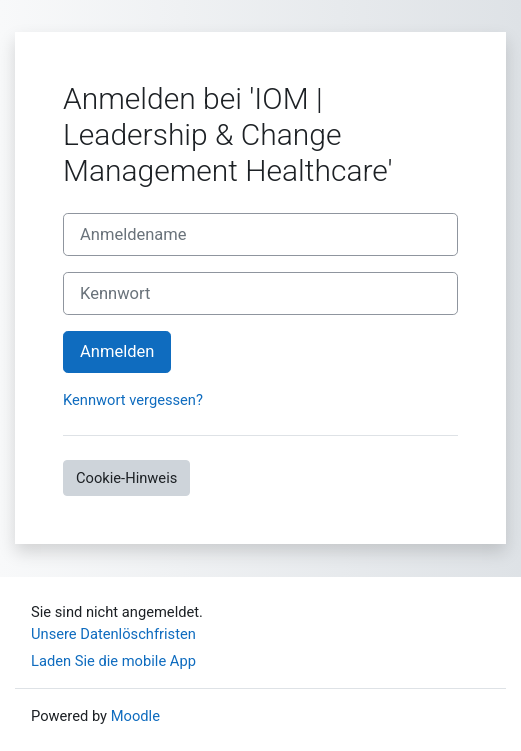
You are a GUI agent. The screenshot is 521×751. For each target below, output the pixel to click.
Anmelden (117, 351)
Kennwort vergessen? (133, 400)
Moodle (135, 716)
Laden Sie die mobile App (113, 661)
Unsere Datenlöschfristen (113, 634)
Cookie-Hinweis (126, 478)
